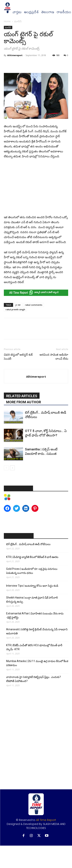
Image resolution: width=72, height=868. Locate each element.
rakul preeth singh (15, 309)
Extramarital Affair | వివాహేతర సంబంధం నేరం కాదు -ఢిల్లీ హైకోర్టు (35, 615)
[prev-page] (6, 468)
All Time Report (46, 820)
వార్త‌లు (17, 12)
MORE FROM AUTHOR (24, 402)
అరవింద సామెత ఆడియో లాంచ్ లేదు (54, 357)
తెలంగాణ (48, 12)
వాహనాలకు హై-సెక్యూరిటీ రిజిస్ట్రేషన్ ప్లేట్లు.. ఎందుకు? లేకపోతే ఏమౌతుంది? (34, 679)
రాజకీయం (64, 12)
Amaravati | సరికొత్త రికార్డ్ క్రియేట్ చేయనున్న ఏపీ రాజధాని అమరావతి (37, 631)
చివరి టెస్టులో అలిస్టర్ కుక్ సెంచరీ (18, 357)
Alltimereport (15, 55)
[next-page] (12, 468)
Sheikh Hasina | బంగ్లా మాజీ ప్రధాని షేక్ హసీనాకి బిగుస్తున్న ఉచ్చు (32, 600)
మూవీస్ (18, 21)
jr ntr (18, 305)
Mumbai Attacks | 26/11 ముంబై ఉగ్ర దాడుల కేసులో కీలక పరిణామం (37, 663)
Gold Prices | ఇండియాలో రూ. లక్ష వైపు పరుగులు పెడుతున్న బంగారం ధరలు (32, 571)
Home (7, 21)
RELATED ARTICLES (22, 396)
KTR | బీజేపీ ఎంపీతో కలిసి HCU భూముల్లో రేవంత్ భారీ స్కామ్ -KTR (34, 647)
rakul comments (34, 305)
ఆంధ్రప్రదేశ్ (31, 12)
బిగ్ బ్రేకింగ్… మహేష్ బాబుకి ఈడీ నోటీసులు (28, 544)
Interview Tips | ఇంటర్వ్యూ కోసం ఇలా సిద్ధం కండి (32, 586)
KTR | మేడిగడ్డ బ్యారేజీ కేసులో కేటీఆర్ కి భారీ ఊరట (32, 557)
